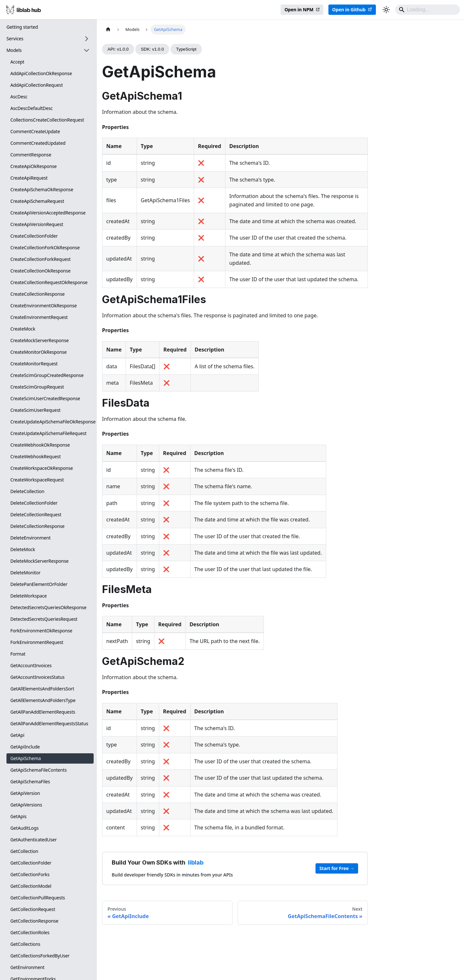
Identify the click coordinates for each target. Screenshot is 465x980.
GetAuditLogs (24, 828)
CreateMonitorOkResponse (39, 352)
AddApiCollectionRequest (37, 85)
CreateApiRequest (29, 178)
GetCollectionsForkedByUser (40, 956)
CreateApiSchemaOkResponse (42, 189)
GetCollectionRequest (33, 909)
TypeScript (186, 49)
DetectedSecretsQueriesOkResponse (48, 607)
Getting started (22, 27)
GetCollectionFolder (31, 863)
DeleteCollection (27, 491)
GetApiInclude (25, 747)
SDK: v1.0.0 (152, 49)
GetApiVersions (26, 805)
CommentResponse (31, 155)
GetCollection (24, 851)
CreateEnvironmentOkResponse (44, 306)
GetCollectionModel (31, 886)
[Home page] (108, 30)
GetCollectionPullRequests (38, 898)
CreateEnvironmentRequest (39, 317)
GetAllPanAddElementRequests (43, 712)
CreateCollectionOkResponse (40, 271)
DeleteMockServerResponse (39, 561)
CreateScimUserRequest (35, 410)
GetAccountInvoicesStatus (37, 677)
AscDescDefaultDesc (31, 108)
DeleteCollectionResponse (37, 526)
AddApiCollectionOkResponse (41, 73)
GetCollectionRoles (30, 932)
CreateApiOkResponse (34, 166)
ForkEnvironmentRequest (37, 642)
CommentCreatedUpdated (38, 143)
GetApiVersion (25, 793)
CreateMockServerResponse (40, 340)
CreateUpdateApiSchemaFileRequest (48, 433)
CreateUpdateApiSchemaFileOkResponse (52, 422)
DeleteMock (23, 549)
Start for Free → (337, 868)
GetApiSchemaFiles (30, 782)
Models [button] (14, 50)
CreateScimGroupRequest (37, 387)
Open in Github (349, 10)
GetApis (18, 816)
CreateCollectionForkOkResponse (45, 247)
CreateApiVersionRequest (37, 224)
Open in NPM (299, 10)
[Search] (428, 10)
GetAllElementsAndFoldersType (43, 700)
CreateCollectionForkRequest (41, 259)
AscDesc (19, 97)
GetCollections (25, 944)
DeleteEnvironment (31, 538)
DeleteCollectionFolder (34, 503)
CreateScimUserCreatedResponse (45, 398)
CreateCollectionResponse (37, 294)
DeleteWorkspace (29, 596)
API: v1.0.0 (118, 49)
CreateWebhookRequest (36, 456)
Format (18, 654)
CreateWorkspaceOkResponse (42, 468)
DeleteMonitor (26, 573)
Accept (17, 62)
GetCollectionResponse (34, 921)
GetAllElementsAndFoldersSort (42, 689)
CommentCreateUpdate (35, 131)
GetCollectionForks (30, 874)
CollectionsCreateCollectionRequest (47, 120)
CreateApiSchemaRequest (37, 201)
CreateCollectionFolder (34, 236)
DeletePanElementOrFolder (39, 584)
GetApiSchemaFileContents (39, 770)
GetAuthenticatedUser (34, 840)
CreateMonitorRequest (34, 364)
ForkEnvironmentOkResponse (41, 631)
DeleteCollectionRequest (36, 515)
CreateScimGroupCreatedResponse (47, 375)
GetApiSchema (26, 758)
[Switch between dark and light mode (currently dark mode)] (386, 10)
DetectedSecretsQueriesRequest (44, 619)
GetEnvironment (27, 967)
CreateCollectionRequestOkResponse (49, 282)
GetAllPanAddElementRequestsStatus (49, 723)
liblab (196, 862)
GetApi (17, 735)
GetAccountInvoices (31, 665)
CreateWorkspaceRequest (37, 480)
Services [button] (15, 39)
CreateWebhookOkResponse (40, 445)
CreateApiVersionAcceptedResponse (48, 213)
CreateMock (23, 329)
